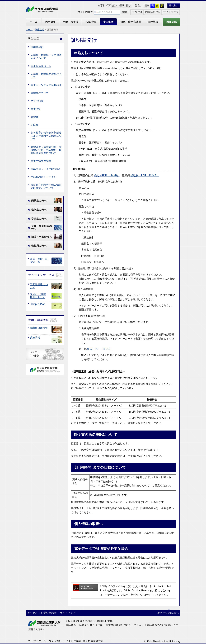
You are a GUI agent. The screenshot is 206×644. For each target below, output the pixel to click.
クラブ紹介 (37, 101)
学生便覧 (36, 109)
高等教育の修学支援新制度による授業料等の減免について (46, 136)
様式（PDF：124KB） (107, 175)
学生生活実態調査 (41, 161)
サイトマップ (68, 613)
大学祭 (34, 117)
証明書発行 (37, 47)
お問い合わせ (49, 613)
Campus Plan (37, 304)
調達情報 (35, 338)
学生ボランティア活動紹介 (46, 85)
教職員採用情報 (39, 328)
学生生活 (40, 30)
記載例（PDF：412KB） (145, 175)
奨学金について (40, 93)
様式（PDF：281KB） (100, 349)
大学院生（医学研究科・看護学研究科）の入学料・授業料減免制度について (46, 150)
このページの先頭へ (167, 613)
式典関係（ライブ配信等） (46, 169)
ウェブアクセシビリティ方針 (45, 641)
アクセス (33, 613)
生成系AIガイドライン (43, 177)
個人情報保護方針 (93, 641)
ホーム (29, 30)
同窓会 (34, 125)
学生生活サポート (41, 66)
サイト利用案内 (72, 641)
